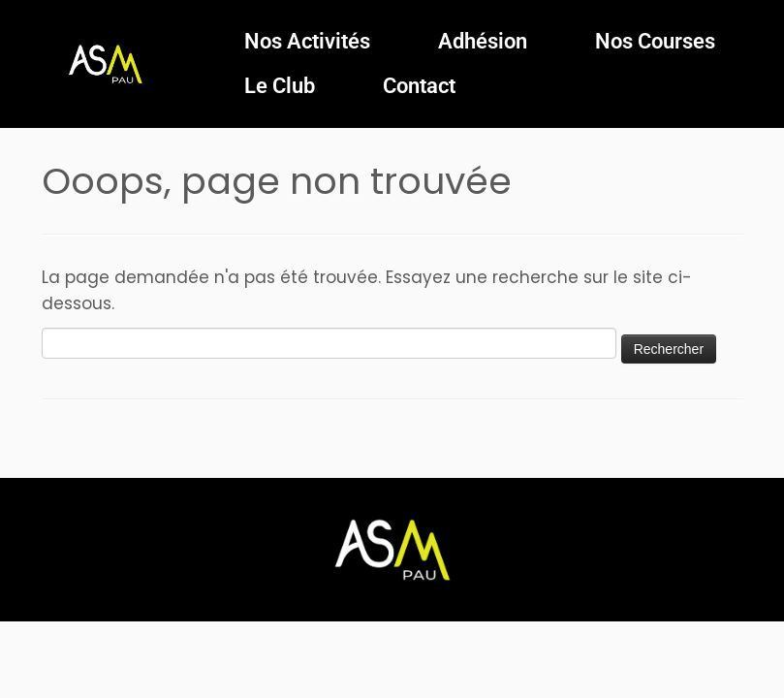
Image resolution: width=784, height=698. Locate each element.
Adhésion (483, 41)
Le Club (280, 86)
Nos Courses (655, 41)
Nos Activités (307, 41)
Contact (419, 86)
